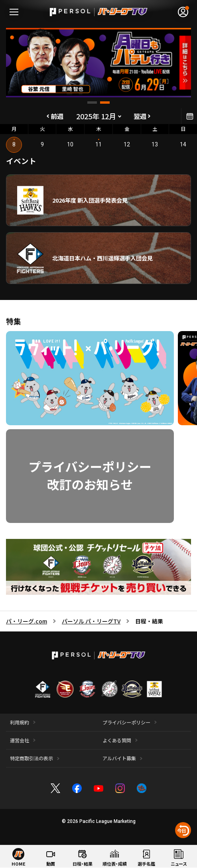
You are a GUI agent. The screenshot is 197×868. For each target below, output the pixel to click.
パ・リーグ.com (27, 621)
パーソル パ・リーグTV (91, 621)
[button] (92, 103)
